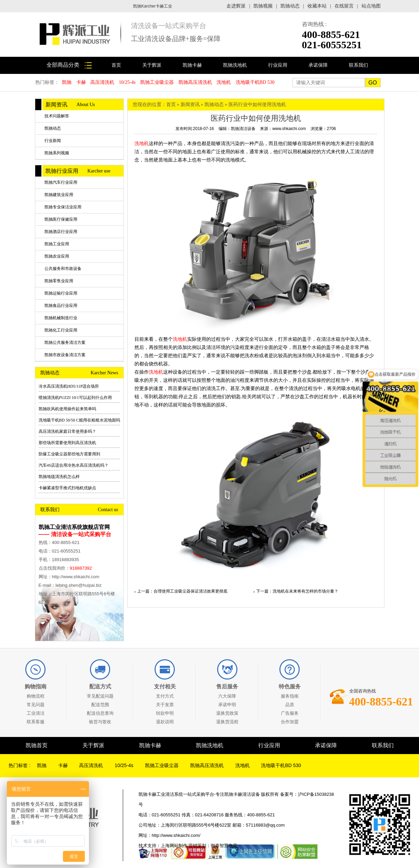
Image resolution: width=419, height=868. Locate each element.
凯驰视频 (263, 6)
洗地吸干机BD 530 (255, 82)
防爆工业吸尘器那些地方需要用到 (69, 454)
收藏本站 (317, 6)
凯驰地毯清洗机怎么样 (59, 477)
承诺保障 (318, 65)
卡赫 (81, 82)
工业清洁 (36, 713)
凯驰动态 (290, 6)
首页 (116, 65)
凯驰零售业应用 (59, 281)
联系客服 (36, 722)
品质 (290, 705)
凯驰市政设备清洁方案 (65, 355)
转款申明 (165, 713)
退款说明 (165, 722)
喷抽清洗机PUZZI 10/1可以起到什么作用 (75, 398)
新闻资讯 (190, 105)
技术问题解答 (57, 116)
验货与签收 (100, 722)
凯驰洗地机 (235, 65)
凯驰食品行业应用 (61, 306)
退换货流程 (227, 722)
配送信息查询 (100, 713)
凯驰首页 (37, 745)
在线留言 (344, 6)
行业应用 (278, 65)
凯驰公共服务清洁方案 (65, 342)
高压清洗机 (102, 82)
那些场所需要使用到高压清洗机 (67, 443)
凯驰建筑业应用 (59, 195)
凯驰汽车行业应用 (61, 182)
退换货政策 (227, 713)
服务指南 (290, 696)
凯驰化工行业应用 (61, 330)
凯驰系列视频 (57, 153)
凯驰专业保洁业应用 (63, 207)
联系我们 (358, 65)
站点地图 (371, 6)
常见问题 (36, 705)
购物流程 (36, 696)
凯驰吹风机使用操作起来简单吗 (67, 409)
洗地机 (224, 82)
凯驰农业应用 (57, 256)
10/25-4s (127, 82)
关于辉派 (152, 65)
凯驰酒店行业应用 (61, 232)
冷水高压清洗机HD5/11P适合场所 (69, 386)
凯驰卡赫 (192, 65)
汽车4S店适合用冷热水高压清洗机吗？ (74, 465)
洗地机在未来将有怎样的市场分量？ (305, 591)
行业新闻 (53, 141)
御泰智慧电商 (224, 846)
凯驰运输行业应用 (61, 293)
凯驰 (67, 82)
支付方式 (165, 696)
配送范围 (100, 705)
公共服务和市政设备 (63, 269)
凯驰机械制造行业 (61, 318)
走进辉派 (236, 6)
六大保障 (227, 696)
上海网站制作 (174, 846)
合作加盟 (290, 722)
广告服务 (290, 713)
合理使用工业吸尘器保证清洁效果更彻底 (191, 591)
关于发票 (165, 705)
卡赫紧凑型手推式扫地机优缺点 (67, 488)
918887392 (81, 568)
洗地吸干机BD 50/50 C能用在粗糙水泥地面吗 (79, 420)
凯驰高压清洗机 (195, 82)
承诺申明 (227, 705)
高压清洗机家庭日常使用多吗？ (67, 431)
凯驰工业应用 (57, 244)
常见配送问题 (100, 696)
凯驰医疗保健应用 (61, 219)
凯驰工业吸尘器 (157, 82)
